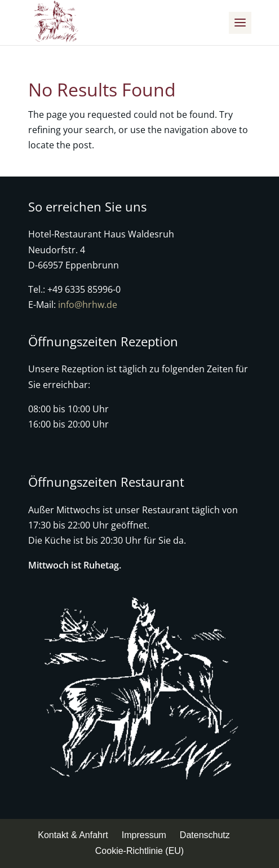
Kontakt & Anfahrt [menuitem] (73, 835)
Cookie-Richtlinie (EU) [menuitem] (139, 851)
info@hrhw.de (88, 305)
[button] (240, 23)
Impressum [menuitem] (144, 835)
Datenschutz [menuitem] (205, 835)
